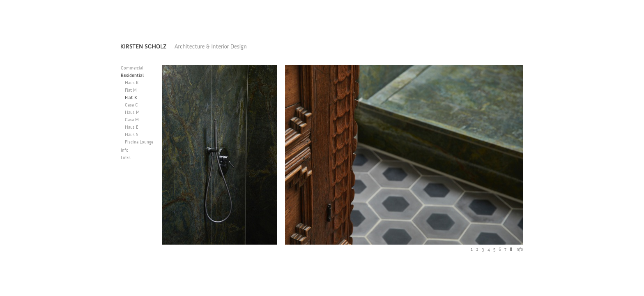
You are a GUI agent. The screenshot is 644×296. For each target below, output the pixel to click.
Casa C (131, 105)
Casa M (132, 120)
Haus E (132, 128)
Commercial (132, 68)
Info (125, 151)
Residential (132, 76)
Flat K (131, 98)
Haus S (132, 135)
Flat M (131, 91)
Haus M (132, 113)
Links (126, 158)
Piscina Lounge (139, 142)
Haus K (132, 83)
